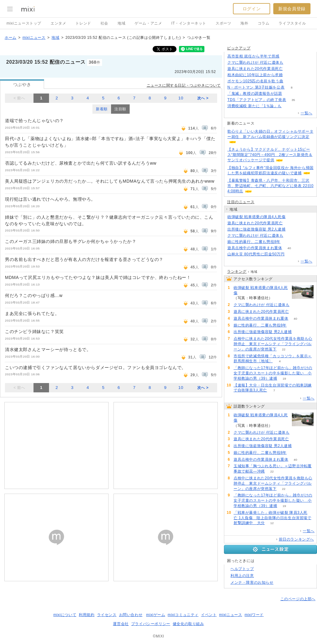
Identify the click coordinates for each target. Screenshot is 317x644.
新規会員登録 (292, 9)
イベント (209, 615)
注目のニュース (241, 202)
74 (292, 254)
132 (289, 106)
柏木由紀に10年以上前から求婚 (255, 75)
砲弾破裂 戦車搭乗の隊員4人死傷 (257, 217)
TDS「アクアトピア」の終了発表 (257, 100)
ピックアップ (239, 48)
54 (289, 94)
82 (290, 69)
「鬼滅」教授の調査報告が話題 (255, 94)
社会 (104, 23)
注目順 (120, 109)
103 (286, 56)
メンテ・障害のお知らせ (252, 582)
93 (290, 75)
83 (290, 81)
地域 (121, 23)
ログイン (252, 9)
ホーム (11, 38)
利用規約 (87, 615)
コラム (264, 23)
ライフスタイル (292, 23)
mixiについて (65, 615)
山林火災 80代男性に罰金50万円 (256, 254)
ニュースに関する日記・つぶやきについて (184, 85)
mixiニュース (34, 38)
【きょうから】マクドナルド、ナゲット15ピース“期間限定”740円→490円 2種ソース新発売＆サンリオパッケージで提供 (270, 155)
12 (272, 523)
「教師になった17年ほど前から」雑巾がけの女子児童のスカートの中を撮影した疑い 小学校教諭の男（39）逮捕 (273, 373)
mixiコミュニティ (183, 615)
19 (284, 379)
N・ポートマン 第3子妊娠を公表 (256, 87)
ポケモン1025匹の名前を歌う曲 (255, 81)
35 (293, 100)
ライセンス (107, 615)
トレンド (83, 23)
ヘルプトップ (242, 569)
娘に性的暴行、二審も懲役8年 (254, 242)
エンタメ (58, 23)
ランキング (237, 272)
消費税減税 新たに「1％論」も (254, 106)
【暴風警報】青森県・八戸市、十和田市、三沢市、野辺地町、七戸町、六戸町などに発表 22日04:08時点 (270, 186)
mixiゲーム (156, 615)
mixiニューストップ (24, 23)
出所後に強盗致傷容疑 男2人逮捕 (257, 229)
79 (293, 229)
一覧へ (306, 113)
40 (289, 248)
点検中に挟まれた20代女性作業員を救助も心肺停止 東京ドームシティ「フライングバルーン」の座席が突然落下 (273, 344)
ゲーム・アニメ (148, 23)
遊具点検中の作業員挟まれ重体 (255, 248)
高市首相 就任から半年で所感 (253, 56)
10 (181, 98)
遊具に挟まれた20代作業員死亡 (255, 69)
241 (293, 217)
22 (284, 349)
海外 (244, 23)
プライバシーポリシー (151, 624)
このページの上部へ (298, 599)
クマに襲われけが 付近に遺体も (255, 62)
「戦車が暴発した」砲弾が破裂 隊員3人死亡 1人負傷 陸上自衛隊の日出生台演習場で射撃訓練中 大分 (272, 518)
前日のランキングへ (296, 539)
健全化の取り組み (188, 624)
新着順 (102, 109)
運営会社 (121, 624)
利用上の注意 (242, 576)
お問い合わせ (131, 615)
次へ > (203, 98)
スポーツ (223, 23)
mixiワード (254, 615)
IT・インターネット (189, 23)
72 (288, 242)
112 (290, 63)
